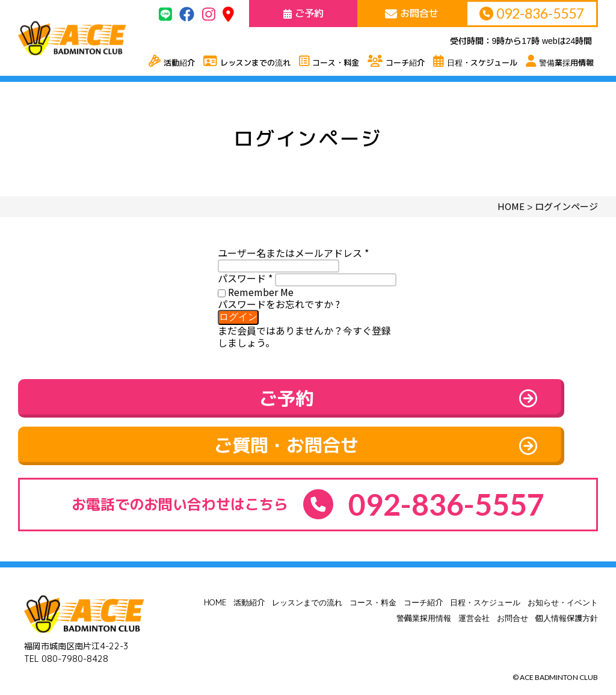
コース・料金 (373, 589)
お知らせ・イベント (563, 589)
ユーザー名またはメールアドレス (293, 253)
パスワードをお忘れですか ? (279, 304)
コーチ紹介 (423, 589)
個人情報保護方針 (567, 605)
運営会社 (474, 605)
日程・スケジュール (485, 589)
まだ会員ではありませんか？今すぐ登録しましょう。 (304, 336)
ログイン (238, 317)
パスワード (245, 278)
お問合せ (513, 605)
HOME (215, 589)
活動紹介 (249, 589)
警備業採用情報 (424, 605)
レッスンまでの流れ (307, 589)
